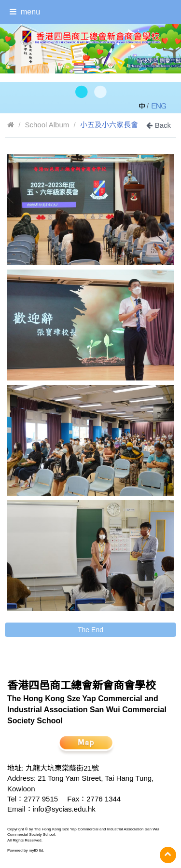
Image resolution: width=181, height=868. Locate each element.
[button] (81, 93)
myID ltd (36, 850)
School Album (47, 125)
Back (159, 125)
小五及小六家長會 (109, 125)
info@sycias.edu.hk (64, 809)
